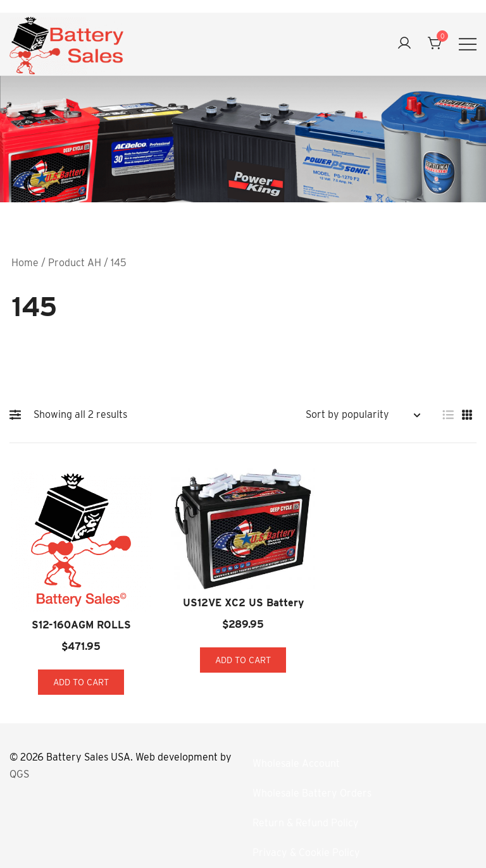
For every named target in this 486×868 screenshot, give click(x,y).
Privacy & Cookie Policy (306, 853)
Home (25, 263)
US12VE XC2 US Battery (243, 603)
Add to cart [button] (81, 682)
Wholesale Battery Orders (312, 793)
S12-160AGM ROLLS (81, 625)
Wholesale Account (296, 763)
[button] (18, 415)
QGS (19, 774)
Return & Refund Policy (306, 823)
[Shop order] (363, 415)
